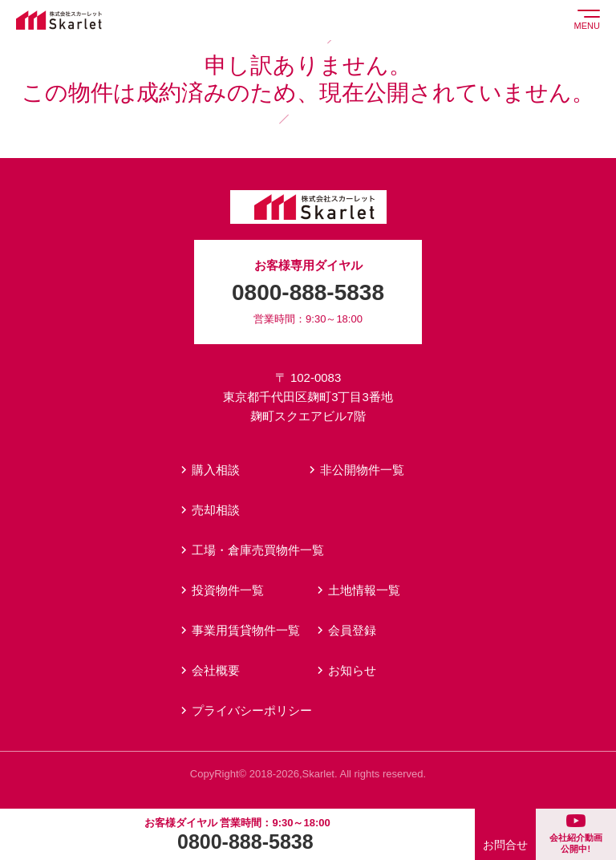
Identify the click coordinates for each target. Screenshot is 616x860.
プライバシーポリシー (252, 710)
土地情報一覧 (364, 590)
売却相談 (216, 510)
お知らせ (352, 670)
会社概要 (216, 670)
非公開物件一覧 (362, 470)
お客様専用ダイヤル (308, 293)
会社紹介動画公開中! (576, 834)
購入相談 (216, 470)
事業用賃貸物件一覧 (246, 630)
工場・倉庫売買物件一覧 (258, 550)
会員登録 (352, 630)
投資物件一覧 (228, 590)
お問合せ (505, 845)
